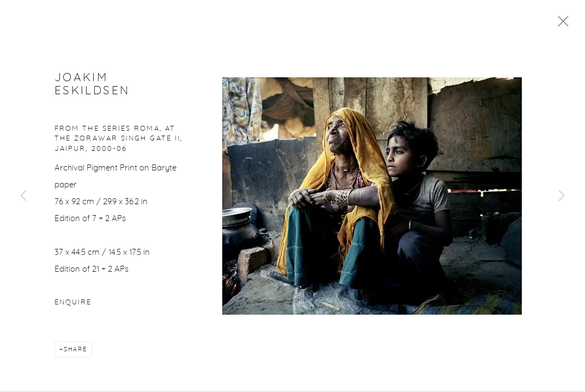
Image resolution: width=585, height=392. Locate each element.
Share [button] (75, 350)
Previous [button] (23, 196)
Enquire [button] (73, 304)
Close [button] (560, 24)
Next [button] (562, 196)
